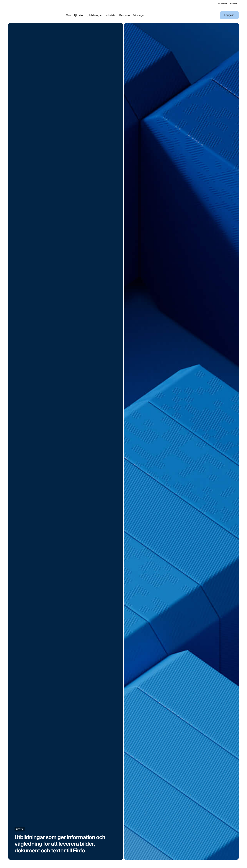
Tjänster (79, 15)
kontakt (234, 3)
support (223, 3)
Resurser (125, 15)
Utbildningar (94, 15)
